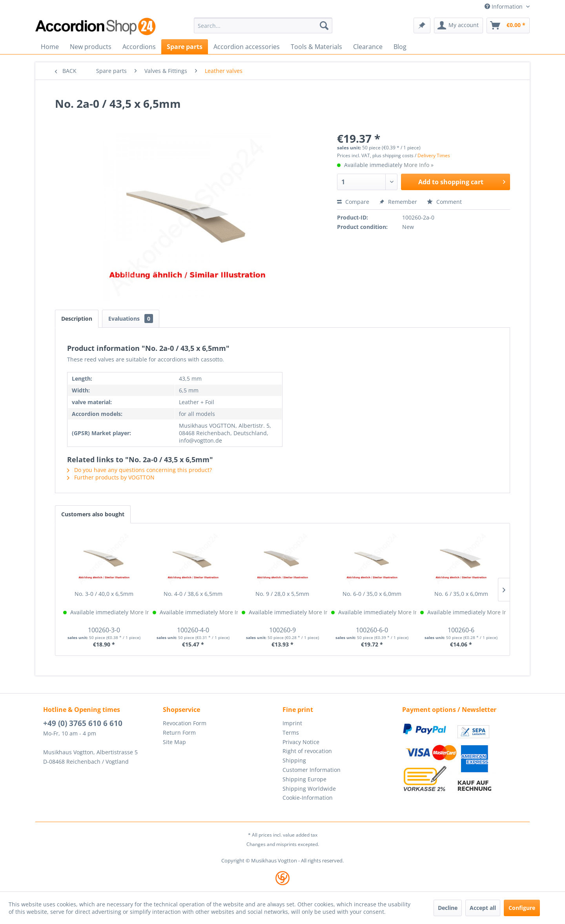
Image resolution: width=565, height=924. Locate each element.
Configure (522, 908)
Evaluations (131, 319)
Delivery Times (434, 155)
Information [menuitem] (504, 6)
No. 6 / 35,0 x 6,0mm (461, 594)
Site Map (174, 742)
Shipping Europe (304, 779)
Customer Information (312, 770)
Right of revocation (307, 751)
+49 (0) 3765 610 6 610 (83, 723)
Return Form (179, 732)
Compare (353, 202)
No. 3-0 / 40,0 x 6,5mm (104, 594)
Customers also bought (93, 514)
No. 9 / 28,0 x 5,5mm (282, 594)
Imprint (292, 723)
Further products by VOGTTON (111, 477)
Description (77, 319)
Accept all (483, 908)
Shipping (294, 760)
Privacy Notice (301, 742)
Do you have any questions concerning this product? (139, 470)
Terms (291, 732)
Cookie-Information (308, 798)
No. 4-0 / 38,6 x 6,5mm (193, 594)
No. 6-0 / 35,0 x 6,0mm (372, 594)
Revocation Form (185, 723)
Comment (444, 202)
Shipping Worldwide (309, 789)
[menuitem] (263, 25)
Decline (448, 908)
